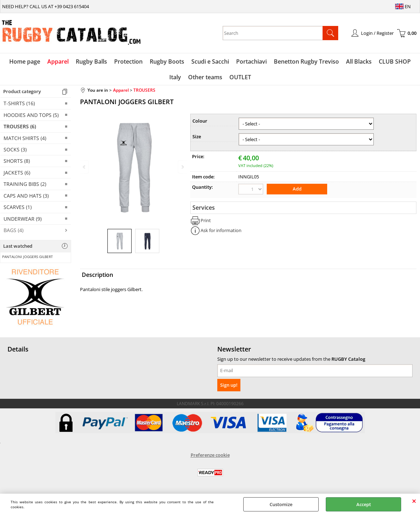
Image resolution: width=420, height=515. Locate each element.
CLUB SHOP (395, 61)
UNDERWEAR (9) (23, 219)
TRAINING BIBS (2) (25, 184)
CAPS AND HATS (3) (26, 196)
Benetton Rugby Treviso (306, 61)
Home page (25, 61)
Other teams (205, 77)
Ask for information (221, 230)
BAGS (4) (14, 230)
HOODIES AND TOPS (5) (31, 115)
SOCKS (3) (15, 149)
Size (197, 136)
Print (206, 220)
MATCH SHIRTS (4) (25, 138)
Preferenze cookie (210, 455)
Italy (175, 77)
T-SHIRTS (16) (19, 103)
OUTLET (240, 77)
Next (182, 167)
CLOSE (414, 501)
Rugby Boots (167, 61)
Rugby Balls (91, 61)
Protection (128, 61)
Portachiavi (251, 61)
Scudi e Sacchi (210, 61)
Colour (200, 121)
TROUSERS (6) (20, 126)
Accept (364, 504)
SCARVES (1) (18, 207)
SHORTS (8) (17, 161)
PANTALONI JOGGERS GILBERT (28, 257)
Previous (85, 167)
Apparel (58, 61)
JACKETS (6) (17, 173)
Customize (281, 504)
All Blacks (359, 61)
